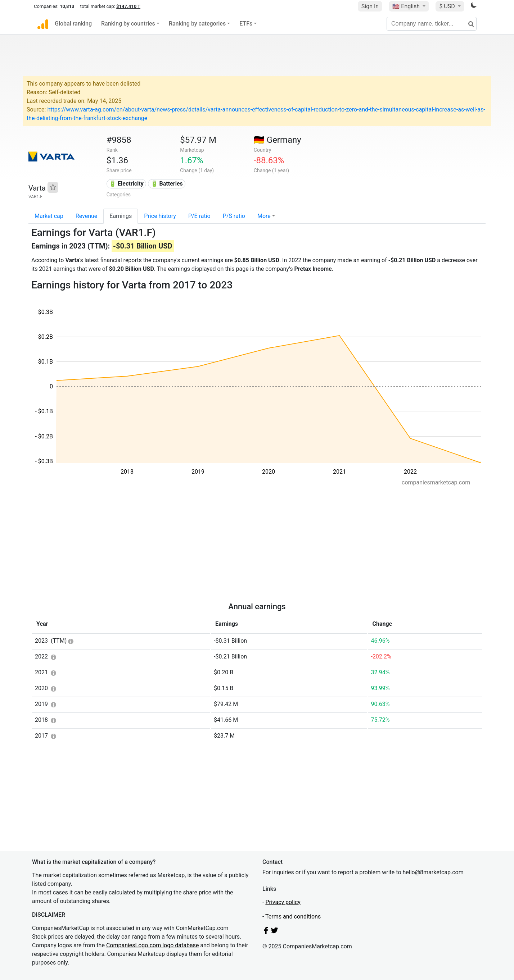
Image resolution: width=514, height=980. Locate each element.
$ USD (448, 6)
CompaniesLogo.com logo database (152, 945)
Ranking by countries (128, 24)
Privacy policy (283, 902)
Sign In (370, 6)
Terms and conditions (293, 917)
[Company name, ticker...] (432, 24)
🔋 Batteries (167, 184)
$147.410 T (128, 6)
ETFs (246, 24)
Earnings (121, 216)
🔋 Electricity (126, 184)
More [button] (264, 216)
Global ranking (73, 24)
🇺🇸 (407, 6)
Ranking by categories (197, 24)
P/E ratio (199, 216)
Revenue (87, 216)
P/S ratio (234, 216)
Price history (160, 216)
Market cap (49, 216)
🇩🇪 (278, 140)
